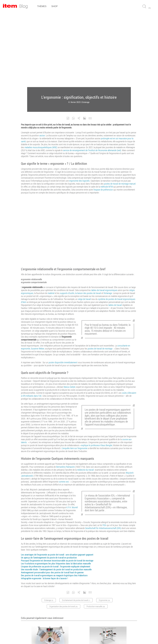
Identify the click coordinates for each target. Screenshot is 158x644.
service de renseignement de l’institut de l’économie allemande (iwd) (92, 76)
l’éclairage (108, 218)
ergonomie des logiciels (79, 106)
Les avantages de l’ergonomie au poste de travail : (43, 480)
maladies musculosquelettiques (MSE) (41, 73)
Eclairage (86, 27)
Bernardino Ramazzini (66, 392)
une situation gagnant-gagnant (79, 480)
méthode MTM (107, 112)
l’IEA (104, 450)
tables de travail (115, 230)
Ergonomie (47, 581)
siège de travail (84, 224)
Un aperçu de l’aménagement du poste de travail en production (49, 483)
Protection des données (91, 635)
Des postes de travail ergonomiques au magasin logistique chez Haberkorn (54, 501)
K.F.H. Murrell (72, 433)
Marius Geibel (69, 312)
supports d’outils (67, 218)
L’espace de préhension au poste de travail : (41, 492)
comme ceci (64, 407)
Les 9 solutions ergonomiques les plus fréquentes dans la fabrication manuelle (56, 489)
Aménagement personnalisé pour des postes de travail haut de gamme (52, 498)
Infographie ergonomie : (32, 504)
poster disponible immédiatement (63, 288)
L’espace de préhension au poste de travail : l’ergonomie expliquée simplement (49, 576)
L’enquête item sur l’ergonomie (74, 374)
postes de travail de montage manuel (120, 109)
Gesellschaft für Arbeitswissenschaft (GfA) (103, 453)
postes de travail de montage (100, 274)
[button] (68, 44)
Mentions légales (73, 635)
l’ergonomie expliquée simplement (75, 492)
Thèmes (42, 6)
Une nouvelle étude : (30, 495)
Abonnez (78, 614)
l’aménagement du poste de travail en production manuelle (65, 495)
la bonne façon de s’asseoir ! (55, 504)
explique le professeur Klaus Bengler (97, 371)
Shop (54, 6)
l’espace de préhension (103, 115)
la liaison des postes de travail (88, 218)
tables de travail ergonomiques (104, 215)
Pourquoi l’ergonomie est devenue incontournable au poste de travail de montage (57, 486)
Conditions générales (55, 635)
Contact (106, 635)
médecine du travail (85, 395)
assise (42, 61)
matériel (51, 218)
